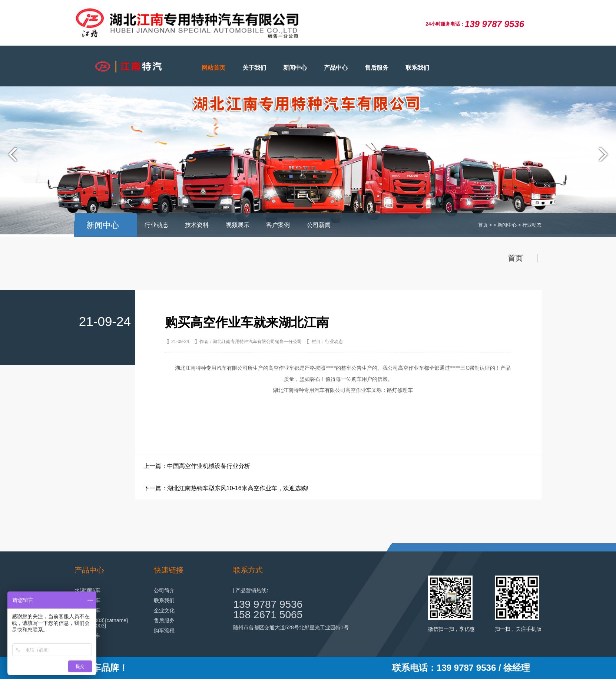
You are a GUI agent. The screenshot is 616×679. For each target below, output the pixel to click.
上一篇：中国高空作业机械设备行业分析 (197, 466)
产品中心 (336, 68)
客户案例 (278, 225)
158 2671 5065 (268, 615)
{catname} (117, 620)
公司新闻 (319, 225)
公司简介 (164, 590)
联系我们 (417, 68)
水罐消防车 (87, 590)
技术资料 (197, 225)
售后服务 (377, 68)
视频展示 (238, 225)
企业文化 (164, 610)
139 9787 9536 (268, 604)
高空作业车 (281, 368)
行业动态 (156, 225)
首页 (483, 225)
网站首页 (213, 68)
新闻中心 (295, 68)
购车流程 (164, 630)
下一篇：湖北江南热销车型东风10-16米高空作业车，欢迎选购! (226, 488)
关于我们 (254, 68)
